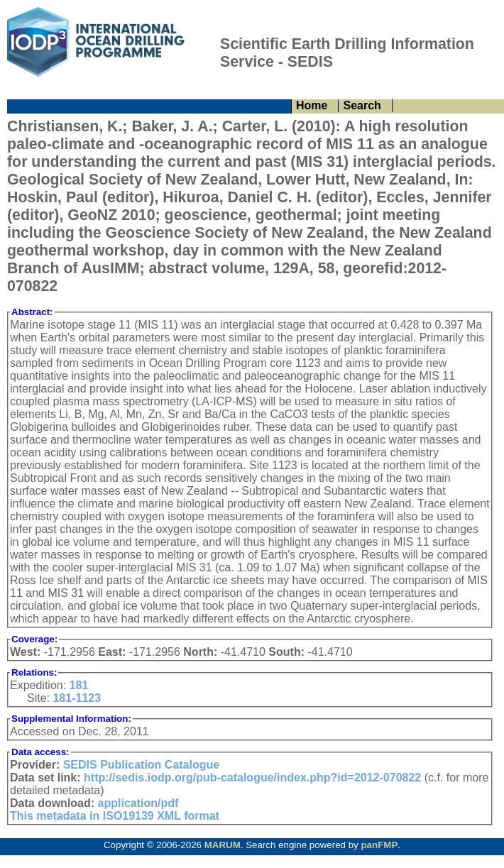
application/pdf (138, 803)
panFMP (379, 845)
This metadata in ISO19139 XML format (115, 816)
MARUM (223, 845)
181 (79, 685)
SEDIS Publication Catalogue (141, 765)
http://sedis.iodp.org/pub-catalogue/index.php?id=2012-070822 (252, 778)
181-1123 (77, 698)
